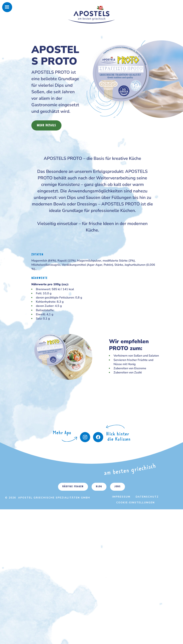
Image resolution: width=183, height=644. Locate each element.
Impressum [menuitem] (121, 497)
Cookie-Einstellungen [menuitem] (135, 503)
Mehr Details (46, 126)
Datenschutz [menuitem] (147, 497)
